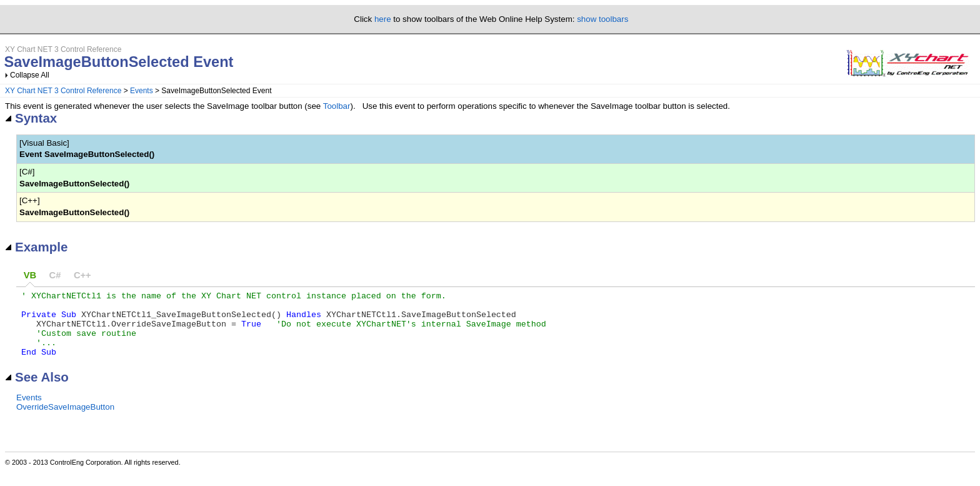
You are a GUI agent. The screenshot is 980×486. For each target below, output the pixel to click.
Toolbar (337, 106)
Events (142, 91)
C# (55, 275)
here (383, 19)
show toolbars (602, 19)
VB (30, 275)
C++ (82, 275)
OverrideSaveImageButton (65, 420)
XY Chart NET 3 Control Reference (63, 91)
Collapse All (30, 75)
